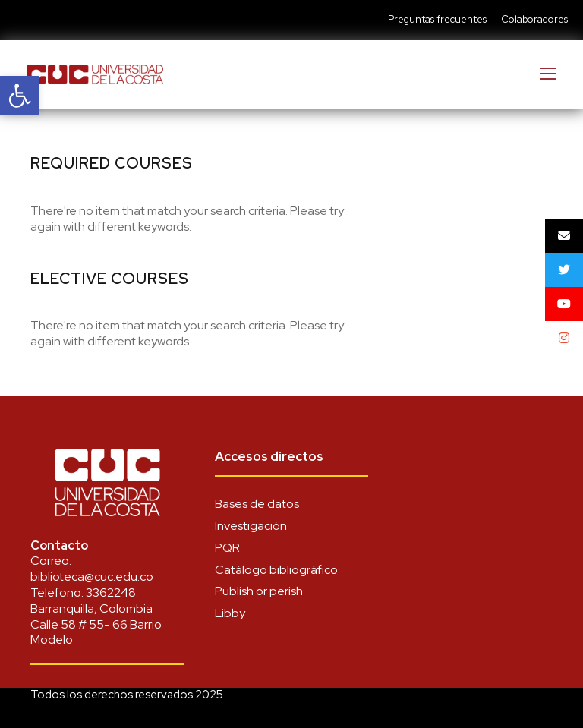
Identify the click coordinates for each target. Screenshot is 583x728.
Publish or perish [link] (259, 591)
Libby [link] (230, 613)
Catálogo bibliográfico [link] (276, 570)
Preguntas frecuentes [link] (437, 19)
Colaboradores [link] (534, 19)
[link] (20, 96)
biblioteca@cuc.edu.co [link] (92, 577)
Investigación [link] (251, 526)
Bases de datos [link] (257, 504)
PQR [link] (227, 548)
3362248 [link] (111, 592)
